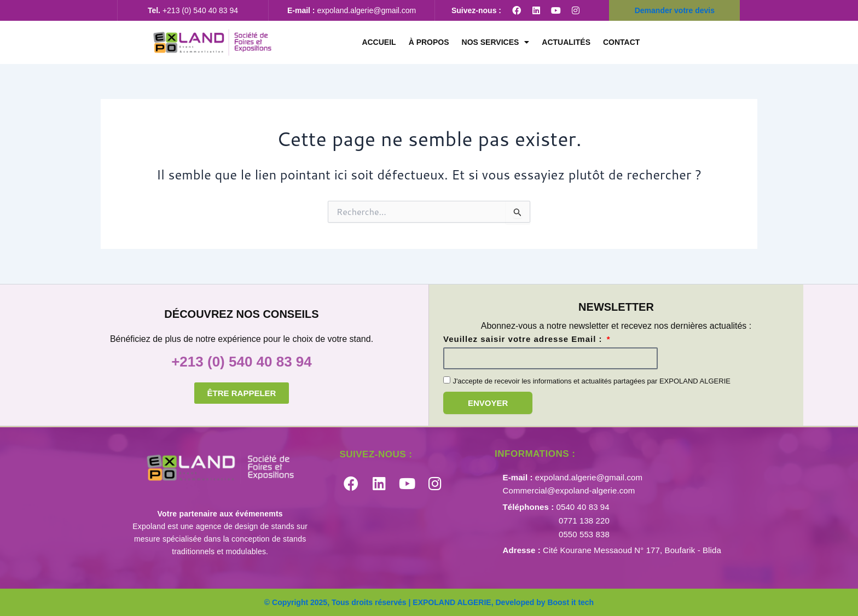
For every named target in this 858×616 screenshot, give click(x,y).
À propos (429, 42)
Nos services (496, 42)
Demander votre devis (675, 10)
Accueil (379, 42)
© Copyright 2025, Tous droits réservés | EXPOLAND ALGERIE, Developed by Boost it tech (429, 602)
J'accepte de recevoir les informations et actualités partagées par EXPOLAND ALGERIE (592, 381)
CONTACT (621, 42)
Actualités (566, 42)
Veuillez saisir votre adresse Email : (524, 339)
